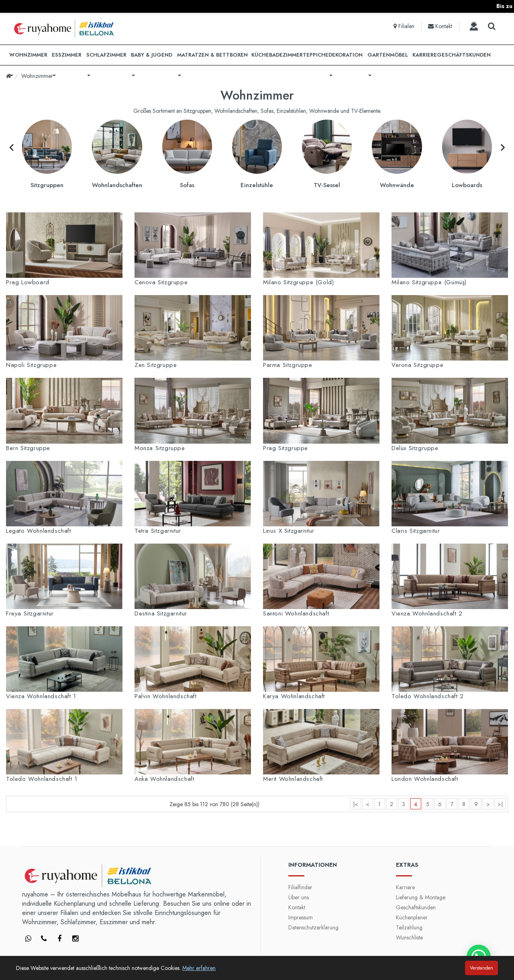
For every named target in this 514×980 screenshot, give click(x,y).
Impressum (301, 917)
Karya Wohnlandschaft (294, 696)
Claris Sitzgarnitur (416, 531)
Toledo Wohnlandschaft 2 (428, 696)
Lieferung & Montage (421, 897)
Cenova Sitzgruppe (161, 282)
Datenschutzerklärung (313, 927)
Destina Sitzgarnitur (161, 613)
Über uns (299, 897)
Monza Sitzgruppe (160, 448)
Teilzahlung (409, 927)
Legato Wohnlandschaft (39, 531)
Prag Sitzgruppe (286, 448)
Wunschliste (409, 937)
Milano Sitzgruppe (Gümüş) (429, 282)
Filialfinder (300, 887)
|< (356, 804)
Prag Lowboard (28, 282)
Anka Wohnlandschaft (164, 779)
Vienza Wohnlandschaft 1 (41, 696)
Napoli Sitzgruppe (31, 365)
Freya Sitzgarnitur (30, 613)
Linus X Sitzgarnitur (289, 531)
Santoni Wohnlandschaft (296, 613)
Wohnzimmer (37, 76)
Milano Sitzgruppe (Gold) (298, 282)
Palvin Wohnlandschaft (166, 696)
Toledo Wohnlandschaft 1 (42, 779)
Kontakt (297, 907)
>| (500, 804)
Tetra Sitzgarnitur (158, 531)
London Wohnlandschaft (425, 779)
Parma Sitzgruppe (288, 365)
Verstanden (481, 968)
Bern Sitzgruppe (28, 448)
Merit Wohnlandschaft (293, 779)
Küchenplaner (412, 917)
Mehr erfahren (199, 968)
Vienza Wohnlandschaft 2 (427, 613)
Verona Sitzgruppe (417, 365)
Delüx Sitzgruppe (415, 448)
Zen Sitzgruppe (156, 365)
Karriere (405, 887)
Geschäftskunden (416, 907)
